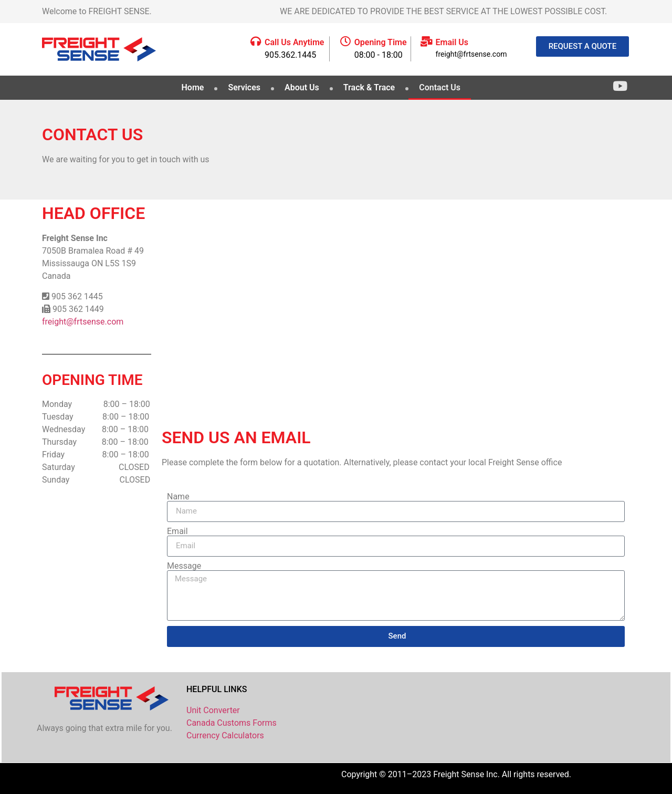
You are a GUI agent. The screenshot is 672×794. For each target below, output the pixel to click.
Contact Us (440, 87)
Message (184, 566)
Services (244, 87)
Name (178, 497)
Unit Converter (213, 710)
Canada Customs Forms (232, 723)
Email (177, 531)
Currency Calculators (225, 735)
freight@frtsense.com (83, 322)
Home (193, 87)
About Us (302, 87)
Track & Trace (369, 87)
